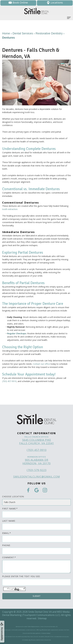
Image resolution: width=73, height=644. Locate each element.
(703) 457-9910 (9, 381)
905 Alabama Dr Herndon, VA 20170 (36, 462)
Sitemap (42, 618)
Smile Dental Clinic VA (40, 612)
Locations (55, 2)
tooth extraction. (10, 209)
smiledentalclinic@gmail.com (37, 477)
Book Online (18, 2)
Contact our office (41, 364)
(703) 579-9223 (37, 470)
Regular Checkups (17, 333)
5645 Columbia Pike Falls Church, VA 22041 (37, 442)
